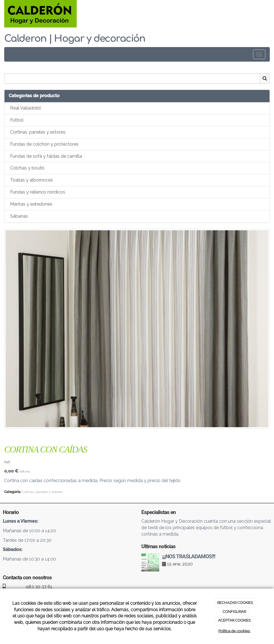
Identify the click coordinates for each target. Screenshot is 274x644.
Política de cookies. (234, 631)
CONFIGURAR (234, 612)
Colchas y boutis (27, 168)
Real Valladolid (25, 108)
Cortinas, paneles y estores (38, 132)
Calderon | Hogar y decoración (75, 39)
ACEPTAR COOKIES (234, 620)
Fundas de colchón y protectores (44, 144)
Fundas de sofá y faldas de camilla (46, 156)
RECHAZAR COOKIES (235, 603)
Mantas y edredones (31, 204)
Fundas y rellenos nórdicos (38, 192)
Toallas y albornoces (31, 180)
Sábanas (19, 216)
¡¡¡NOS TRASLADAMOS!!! (189, 556)
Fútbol (17, 120)
